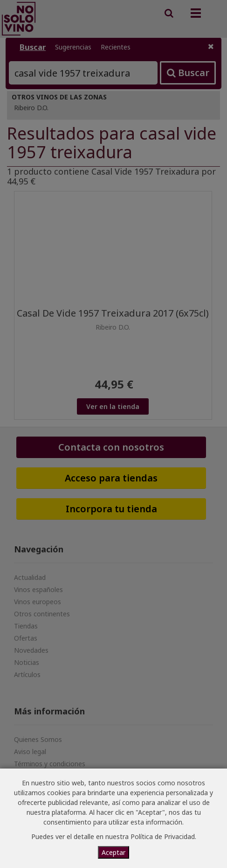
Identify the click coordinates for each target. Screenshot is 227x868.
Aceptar (113, 852)
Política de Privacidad (163, 836)
